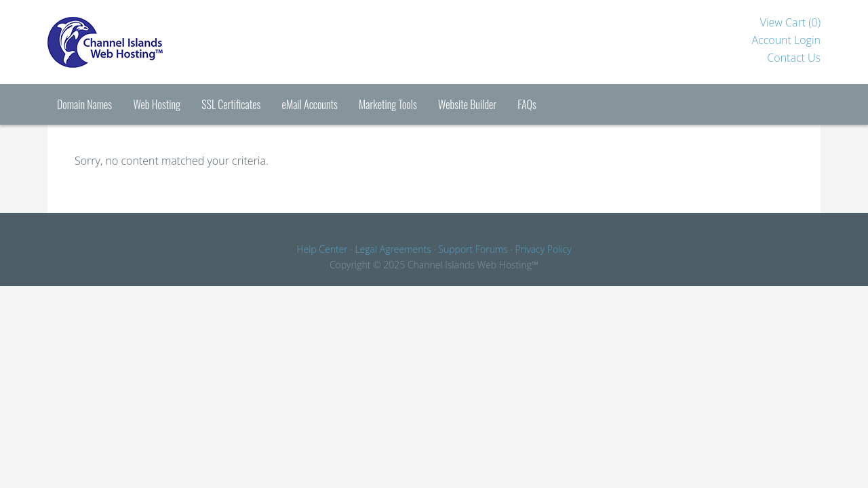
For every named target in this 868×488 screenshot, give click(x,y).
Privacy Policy (543, 249)
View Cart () (790, 22)
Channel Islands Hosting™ (156, 42)
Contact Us (794, 58)
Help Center (322, 249)
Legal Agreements (393, 249)
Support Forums (473, 249)
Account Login (786, 40)
